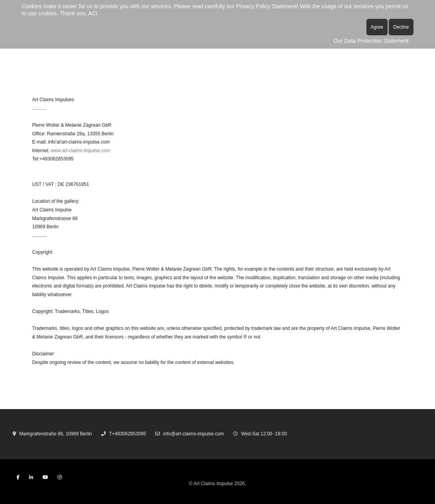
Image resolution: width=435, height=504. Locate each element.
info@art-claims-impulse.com (193, 434)
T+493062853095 (127, 434)
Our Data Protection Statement (371, 41)
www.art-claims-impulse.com (80, 151)
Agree (377, 27)
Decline (401, 27)
